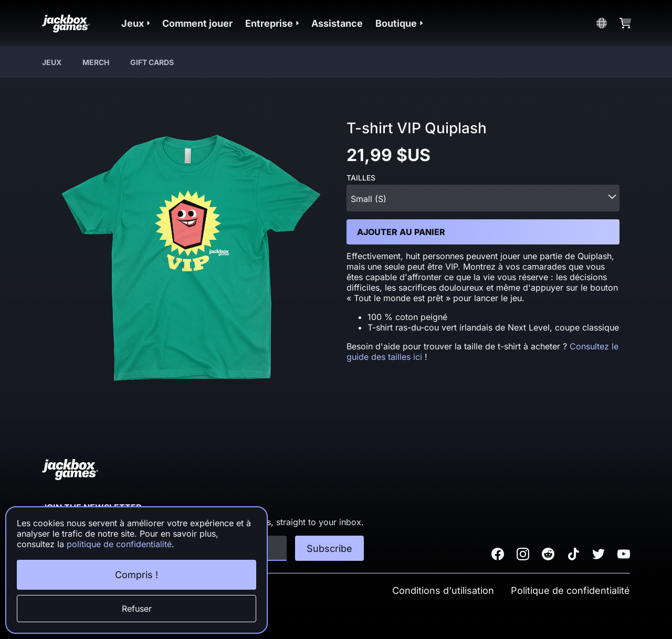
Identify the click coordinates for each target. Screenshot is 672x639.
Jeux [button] (135, 23)
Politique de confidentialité (570, 590)
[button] (135, 23)
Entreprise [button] (272, 23)
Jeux (52, 62)
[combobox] (483, 198)
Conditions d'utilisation (443, 590)
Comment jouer (197, 23)
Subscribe (329, 549)
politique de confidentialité (119, 544)
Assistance (337, 23)
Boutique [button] (399, 23)
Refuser (137, 609)
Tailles (361, 178)
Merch (96, 62)
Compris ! (136, 575)
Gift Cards (152, 62)
